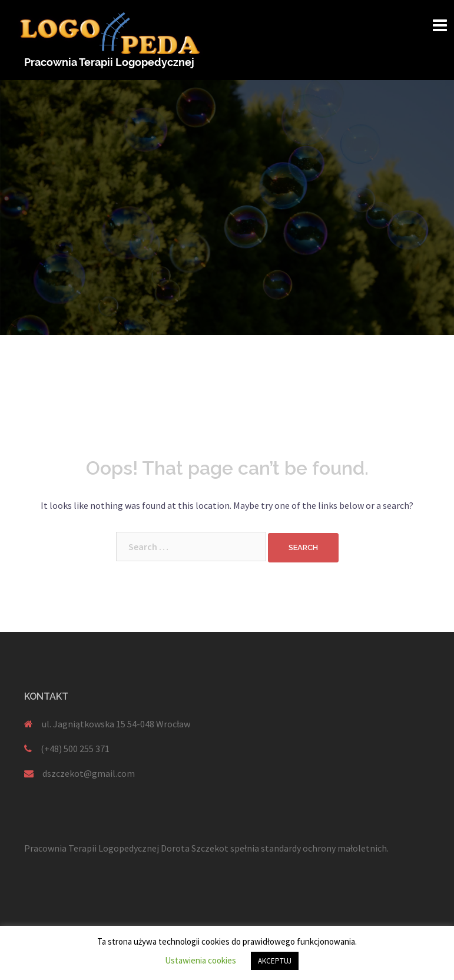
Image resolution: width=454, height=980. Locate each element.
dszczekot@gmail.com (89, 773)
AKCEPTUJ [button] (275, 961)
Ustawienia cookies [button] (201, 960)
